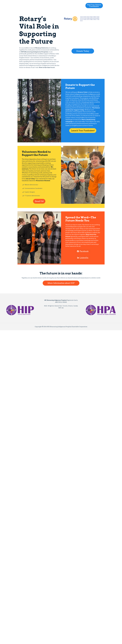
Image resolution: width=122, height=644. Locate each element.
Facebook (83, 251)
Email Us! (39, 201)
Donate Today (83, 51)
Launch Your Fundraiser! (83, 131)
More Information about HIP (61, 283)
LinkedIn (83, 258)
